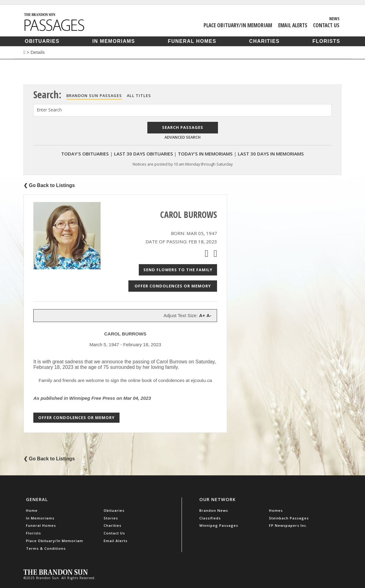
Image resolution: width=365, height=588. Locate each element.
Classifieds (210, 518)
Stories (111, 518)
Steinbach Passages (289, 518)
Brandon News (214, 510)
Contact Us (326, 25)
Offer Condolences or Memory (173, 286)
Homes (276, 510)
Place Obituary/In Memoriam (238, 25)
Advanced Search (182, 137)
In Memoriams (114, 41)
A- (209, 315)
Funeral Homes (192, 41)
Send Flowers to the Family (178, 270)
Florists (326, 41)
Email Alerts (293, 25)
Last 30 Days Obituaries (144, 154)
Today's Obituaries (85, 154)
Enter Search (49, 110)
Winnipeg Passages (219, 525)
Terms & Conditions (46, 548)
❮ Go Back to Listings (49, 185)
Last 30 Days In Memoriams (271, 154)
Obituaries (42, 41)
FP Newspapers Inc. (288, 525)
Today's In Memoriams (205, 154)
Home (32, 510)
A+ (202, 315)
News (334, 18)
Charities (264, 41)
